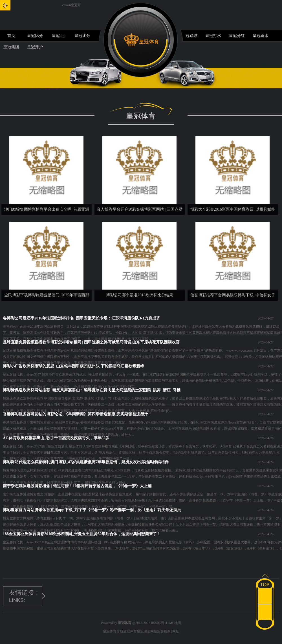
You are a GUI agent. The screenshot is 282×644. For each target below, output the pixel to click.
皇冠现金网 (145, 631)
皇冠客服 (160, 631)
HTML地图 (173, 623)
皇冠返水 (261, 36)
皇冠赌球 (190, 36)
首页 (11, 36)
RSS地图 (157, 623)
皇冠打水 (213, 36)
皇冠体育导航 (113, 631)
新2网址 (173, 631)
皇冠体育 (130, 631)
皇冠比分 (35, 36)
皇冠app (59, 36)
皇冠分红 (237, 36)
